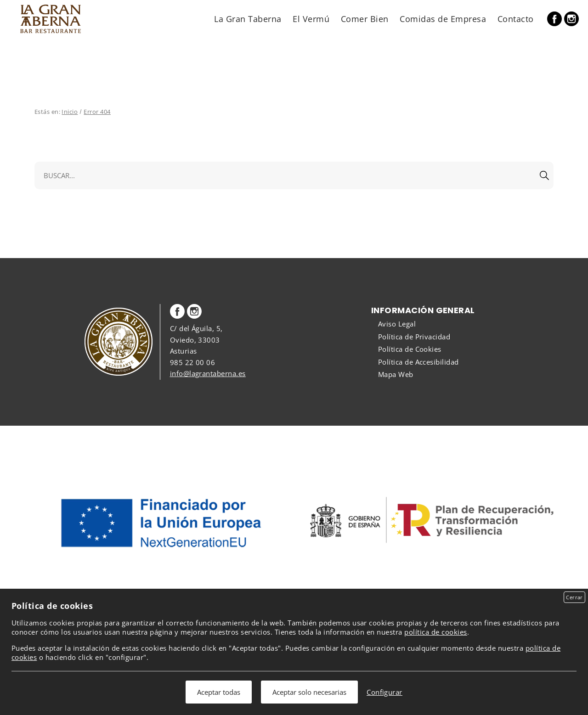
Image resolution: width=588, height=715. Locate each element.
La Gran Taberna (248, 19)
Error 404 (97, 112)
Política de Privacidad (414, 337)
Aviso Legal (397, 324)
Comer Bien (365, 19)
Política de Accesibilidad (418, 362)
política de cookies (435, 632)
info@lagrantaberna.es (208, 373)
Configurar (384, 692)
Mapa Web (396, 374)
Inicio (70, 112)
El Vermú (311, 19)
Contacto (516, 19)
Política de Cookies (410, 349)
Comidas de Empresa (443, 19)
